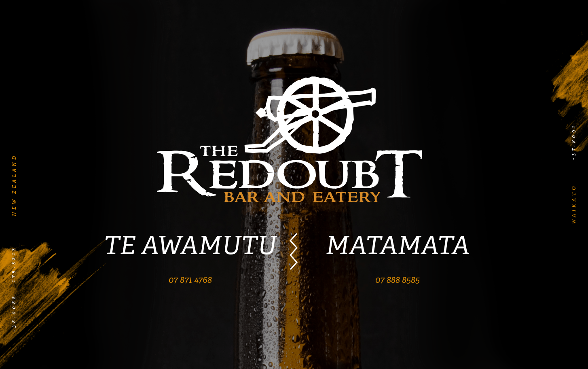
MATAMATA (398, 245)
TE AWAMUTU (190, 245)
